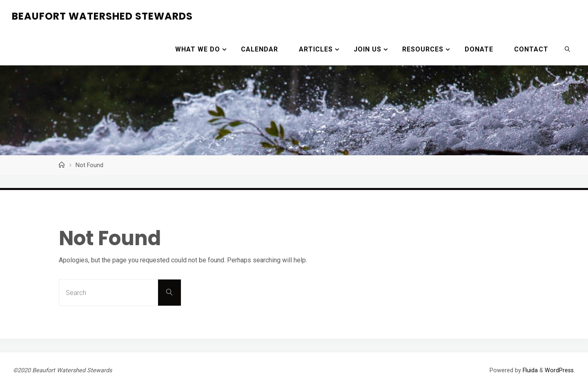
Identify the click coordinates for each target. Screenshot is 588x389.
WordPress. (560, 370)
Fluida (529, 370)
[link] (567, 49)
